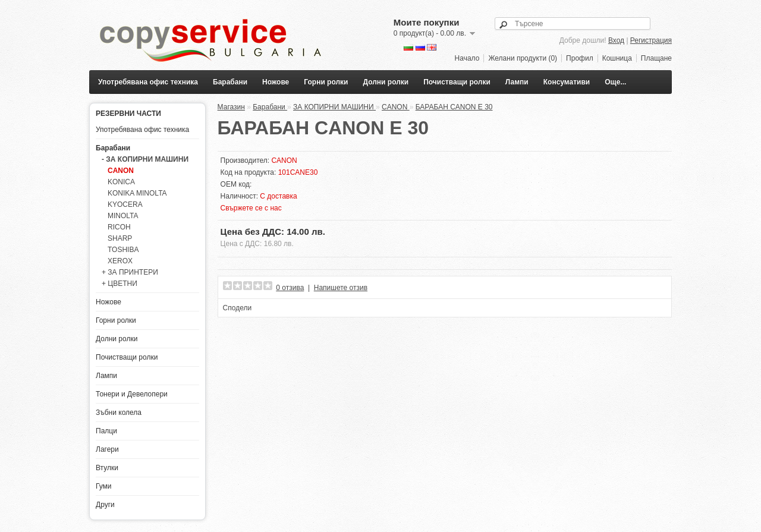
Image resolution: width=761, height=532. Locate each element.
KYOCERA (125, 204)
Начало (467, 58)
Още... (615, 82)
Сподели (238, 308)
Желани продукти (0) (523, 58)
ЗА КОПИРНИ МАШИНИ (334, 107)
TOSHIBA (123, 250)
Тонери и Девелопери (132, 394)
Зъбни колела (119, 413)
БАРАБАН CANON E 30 (454, 107)
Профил (580, 58)
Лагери (107, 449)
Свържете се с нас (251, 208)
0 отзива (290, 288)
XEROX (120, 261)
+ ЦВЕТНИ (120, 284)
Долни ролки (386, 82)
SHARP (120, 238)
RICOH (119, 227)
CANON (121, 171)
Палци (106, 431)
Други (105, 505)
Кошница (617, 58)
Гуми (104, 486)
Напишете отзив (341, 288)
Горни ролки (326, 82)
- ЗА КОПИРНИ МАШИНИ (145, 159)
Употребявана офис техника (148, 82)
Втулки (107, 468)
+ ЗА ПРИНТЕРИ (130, 272)
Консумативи (567, 82)
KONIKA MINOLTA (137, 193)
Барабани (230, 82)
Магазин (231, 107)
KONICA (121, 182)
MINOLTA (123, 216)
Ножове (276, 82)
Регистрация (651, 40)
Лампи (517, 82)
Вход (616, 40)
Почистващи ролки (457, 82)
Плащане (656, 58)
